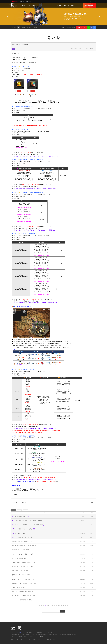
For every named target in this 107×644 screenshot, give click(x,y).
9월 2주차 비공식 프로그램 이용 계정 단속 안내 (23, 579)
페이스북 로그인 (92, 27)
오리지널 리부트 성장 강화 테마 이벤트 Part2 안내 (24, 562)
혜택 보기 (24, 27)
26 (55, 605)
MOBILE (28, 1)
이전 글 (15, 503)
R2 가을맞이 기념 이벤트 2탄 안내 (20, 571)
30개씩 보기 (20, 510)
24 (50, 605)
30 (63, 605)
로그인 (95, 1)
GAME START (90, 5)
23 (48, 605)
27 (57, 605)
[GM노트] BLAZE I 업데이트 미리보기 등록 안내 (23, 567)
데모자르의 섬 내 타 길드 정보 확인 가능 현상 (22, 542)
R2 (13, 5)
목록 (92, 503)
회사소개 (37, 632)
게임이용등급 (49, 632)
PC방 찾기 (35, 27)
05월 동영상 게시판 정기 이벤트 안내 (23, 537)
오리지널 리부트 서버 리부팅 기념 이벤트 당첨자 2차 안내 (25, 546)
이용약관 (13, 632)
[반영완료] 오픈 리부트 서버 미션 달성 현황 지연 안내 (24, 583)
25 (52, 605)
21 (44, 605)
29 (61, 605)
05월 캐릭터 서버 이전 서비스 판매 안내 (25, 529)
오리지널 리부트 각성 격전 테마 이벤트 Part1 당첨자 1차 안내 (30, 525)
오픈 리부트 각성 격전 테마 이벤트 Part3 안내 (23, 554)
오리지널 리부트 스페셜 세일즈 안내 (20, 558)
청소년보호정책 (30, 632)
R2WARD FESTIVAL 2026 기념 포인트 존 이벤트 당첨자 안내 (30, 521)
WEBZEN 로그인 (81, 27)
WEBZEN (13, 628)
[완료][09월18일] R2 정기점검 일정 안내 (22, 575)
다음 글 (24, 503)
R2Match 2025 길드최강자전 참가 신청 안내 (23, 600)
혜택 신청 (29, 27)
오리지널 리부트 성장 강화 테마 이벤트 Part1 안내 (24, 596)
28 (59, 605)
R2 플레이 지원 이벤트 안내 (22, 516)
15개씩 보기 (14, 510)
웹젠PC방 (42, 632)
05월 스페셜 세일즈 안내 (21, 533)
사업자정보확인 (42, 636)
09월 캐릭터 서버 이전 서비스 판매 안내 (21, 550)
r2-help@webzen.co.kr (22, 636)
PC (22, 1)
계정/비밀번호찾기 (71, 27)
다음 (99, 16)
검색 (62, 611)
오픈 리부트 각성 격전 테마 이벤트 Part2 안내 (23, 592)
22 (46, 605)
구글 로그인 (95, 27)
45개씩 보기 (25, 510)
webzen (15, 1)
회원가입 (90, 1)
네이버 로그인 (89, 27)
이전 (8, 16)
